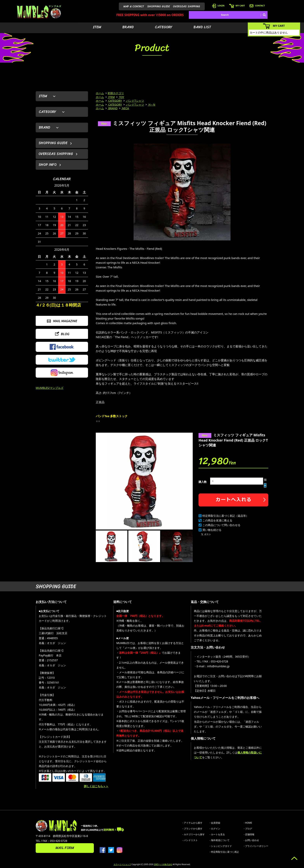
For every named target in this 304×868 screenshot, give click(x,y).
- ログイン (215, 829)
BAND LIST (202, 27)
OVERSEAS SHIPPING (187, 6)
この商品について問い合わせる (221, 525)
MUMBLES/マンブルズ (50, 388)
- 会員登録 (215, 823)
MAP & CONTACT (134, 6)
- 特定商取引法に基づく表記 (224, 852)
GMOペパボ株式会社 (163, 864)
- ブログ (248, 829)
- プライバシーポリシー (256, 846)
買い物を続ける (212, 530)
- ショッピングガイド (221, 846)
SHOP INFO (48, 165)
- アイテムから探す (192, 823)
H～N (152, 105)
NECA (125, 108)
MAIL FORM (65, 848)
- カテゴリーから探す (194, 834)
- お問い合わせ (251, 840)
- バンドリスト (190, 840)
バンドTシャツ (135, 101)
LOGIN (218, 6)
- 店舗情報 (249, 834)
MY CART (237, 6)
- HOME (248, 823)
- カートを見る (217, 834)
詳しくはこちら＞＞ (96, 786)
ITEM (97, 27)
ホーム (100, 93)
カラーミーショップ (122, 864)
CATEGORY (164, 27)
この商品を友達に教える (217, 520)
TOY (121, 97)
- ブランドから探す (192, 829)
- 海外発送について (220, 840)
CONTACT (257, 6)
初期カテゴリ (116, 93)
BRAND (128, 27)
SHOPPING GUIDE (158, 6)
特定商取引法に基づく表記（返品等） (225, 516)
